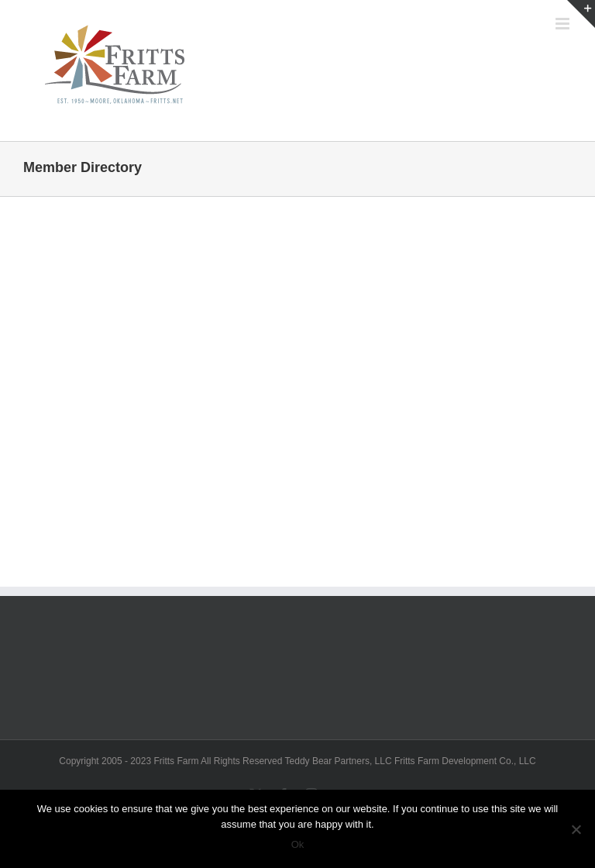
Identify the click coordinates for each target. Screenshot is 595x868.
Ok (298, 844)
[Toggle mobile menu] (564, 24)
